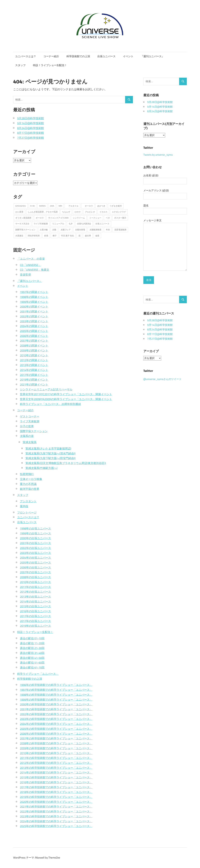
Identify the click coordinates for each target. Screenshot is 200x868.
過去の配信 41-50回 (32, 658)
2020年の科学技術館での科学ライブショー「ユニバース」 (56, 802)
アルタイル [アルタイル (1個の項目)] (72, 206)
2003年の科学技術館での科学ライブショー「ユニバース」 (56, 719)
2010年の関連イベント (34, 355)
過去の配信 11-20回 (32, 643)
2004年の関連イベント (34, 326)
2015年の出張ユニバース (35, 606)
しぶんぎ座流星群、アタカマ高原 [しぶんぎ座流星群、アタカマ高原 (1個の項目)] (43, 212)
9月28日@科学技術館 (31, 118)
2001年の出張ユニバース (35, 543)
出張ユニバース (106, 56)
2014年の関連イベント (34, 370)
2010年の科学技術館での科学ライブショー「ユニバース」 (56, 753)
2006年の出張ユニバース (35, 567)
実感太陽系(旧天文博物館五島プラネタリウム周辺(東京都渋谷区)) (66, 463)
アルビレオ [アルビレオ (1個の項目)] (90, 212)
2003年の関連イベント (34, 321)
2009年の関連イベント (34, 350)
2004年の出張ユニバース (35, 558)
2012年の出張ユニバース (35, 592)
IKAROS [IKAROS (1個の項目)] (42, 206)
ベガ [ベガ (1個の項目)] (108, 218)
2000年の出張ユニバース (35, 538)
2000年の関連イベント (34, 306)
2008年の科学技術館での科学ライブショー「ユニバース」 (56, 743)
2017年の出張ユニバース (35, 616)
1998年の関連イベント (34, 297)
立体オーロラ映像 (31, 479)
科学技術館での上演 (78, 56)
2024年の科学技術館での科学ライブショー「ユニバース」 (56, 821)
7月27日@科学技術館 (31, 138)
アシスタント (28, 501)
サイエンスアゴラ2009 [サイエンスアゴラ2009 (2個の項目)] (58, 218)
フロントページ (27, 512)
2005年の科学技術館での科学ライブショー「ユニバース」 (56, 729)
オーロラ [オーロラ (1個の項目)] (40, 218)
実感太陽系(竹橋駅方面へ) (41, 468)
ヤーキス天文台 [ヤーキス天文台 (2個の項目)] (22, 224)
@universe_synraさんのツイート (162, 379)
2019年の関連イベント (34, 380)
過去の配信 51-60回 (32, 663)
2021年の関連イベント (34, 384)
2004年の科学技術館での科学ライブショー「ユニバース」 (56, 724)
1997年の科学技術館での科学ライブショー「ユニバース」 (56, 690)
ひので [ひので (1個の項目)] (78, 212)
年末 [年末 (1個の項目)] (108, 230)
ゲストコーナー (30, 416)
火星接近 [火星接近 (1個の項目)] (19, 236)
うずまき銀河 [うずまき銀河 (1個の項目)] (116, 206)
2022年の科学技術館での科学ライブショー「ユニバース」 (56, 811)
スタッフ (20, 65)
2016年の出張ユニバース (35, 611)
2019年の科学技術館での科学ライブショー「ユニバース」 (56, 797)
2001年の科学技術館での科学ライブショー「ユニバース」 (56, 709)
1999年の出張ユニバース (35, 533)
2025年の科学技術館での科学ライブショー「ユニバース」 (56, 826)
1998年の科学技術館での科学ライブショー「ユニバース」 (56, 695)
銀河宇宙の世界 (30, 489)
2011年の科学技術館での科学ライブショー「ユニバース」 (56, 758)
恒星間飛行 (27, 474)
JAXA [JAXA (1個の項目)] (52, 206)
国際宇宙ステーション (34, 431)
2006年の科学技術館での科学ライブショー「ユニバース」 (56, 734)
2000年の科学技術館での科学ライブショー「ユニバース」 (56, 704)
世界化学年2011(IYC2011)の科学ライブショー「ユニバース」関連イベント (66, 394)
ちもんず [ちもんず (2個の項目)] (66, 212)
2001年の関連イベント (34, 311)
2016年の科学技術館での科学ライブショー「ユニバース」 (56, 782)
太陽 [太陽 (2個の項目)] (54, 230)
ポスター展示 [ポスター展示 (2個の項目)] (120, 218)
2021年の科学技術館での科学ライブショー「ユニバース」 (56, 806)
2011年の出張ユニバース (35, 587)
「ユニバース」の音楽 (31, 259)
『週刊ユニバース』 (152, 56)
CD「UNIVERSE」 (30, 265)
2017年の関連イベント (34, 375)
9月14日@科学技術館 (31, 123)
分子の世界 (27, 426)
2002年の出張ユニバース (35, 548)
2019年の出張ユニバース (35, 626)
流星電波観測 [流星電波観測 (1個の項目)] (120, 230)
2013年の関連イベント (34, 365)
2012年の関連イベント (34, 360)
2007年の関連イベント (34, 341)
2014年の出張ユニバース (35, 601)
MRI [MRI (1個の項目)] (60, 206)
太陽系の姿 (27, 436)
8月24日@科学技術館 (31, 128)
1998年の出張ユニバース (35, 528)
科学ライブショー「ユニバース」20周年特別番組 (50, 404)
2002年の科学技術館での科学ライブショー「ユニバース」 (56, 714)
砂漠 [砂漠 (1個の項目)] (46, 236)
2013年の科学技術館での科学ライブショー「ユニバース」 (56, 768)
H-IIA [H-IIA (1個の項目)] (32, 206)
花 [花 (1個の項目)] (79, 236)
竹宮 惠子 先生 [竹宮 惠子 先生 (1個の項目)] (68, 236)
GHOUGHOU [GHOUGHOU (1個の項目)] (21, 206)
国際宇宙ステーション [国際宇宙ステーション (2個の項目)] (25, 230)
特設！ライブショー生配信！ (50, 65)
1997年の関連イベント (34, 292)
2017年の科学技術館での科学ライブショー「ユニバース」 (56, 787)
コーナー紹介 (51, 56)
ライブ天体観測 (30, 421)
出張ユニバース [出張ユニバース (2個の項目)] (102, 224)
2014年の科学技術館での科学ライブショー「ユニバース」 (56, 772)
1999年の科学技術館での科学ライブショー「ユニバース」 (56, 699)
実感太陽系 (30, 442)
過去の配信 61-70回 (32, 667)
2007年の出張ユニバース (35, 572)
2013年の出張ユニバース (35, 597)
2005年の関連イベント (34, 331)
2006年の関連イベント (34, 336)
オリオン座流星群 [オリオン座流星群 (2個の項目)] (23, 218)
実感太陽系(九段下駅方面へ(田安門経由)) (50, 458)
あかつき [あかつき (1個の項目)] (101, 206)
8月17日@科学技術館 (31, 133)
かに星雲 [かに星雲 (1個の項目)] (19, 212)
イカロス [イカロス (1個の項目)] (103, 212)
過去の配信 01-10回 (32, 638)
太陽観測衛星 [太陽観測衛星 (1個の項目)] (95, 230)
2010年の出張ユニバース (35, 582)
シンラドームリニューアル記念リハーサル (46, 389)
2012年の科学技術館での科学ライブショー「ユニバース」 (56, 763)
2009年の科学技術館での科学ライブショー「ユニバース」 (56, 748)
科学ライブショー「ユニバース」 (38, 674)
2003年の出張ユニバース (35, 553)
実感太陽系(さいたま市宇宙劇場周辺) (48, 448)
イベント (128, 56)
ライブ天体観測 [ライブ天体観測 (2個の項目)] (41, 224)
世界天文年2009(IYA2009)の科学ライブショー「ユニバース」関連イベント (66, 399)
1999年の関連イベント (34, 302)
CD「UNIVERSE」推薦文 (35, 270)
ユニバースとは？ (26, 56)
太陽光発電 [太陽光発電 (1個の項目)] (80, 230)
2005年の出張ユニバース (35, 562)
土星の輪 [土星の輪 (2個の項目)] (44, 230)
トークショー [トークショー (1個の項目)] (95, 218)
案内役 (24, 506)
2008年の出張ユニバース (35, 577)
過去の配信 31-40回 (32, 653)
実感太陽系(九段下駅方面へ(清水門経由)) (50, 453)
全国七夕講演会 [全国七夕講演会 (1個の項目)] (84, 224)
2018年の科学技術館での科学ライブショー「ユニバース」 (56, 792)
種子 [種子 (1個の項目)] (55, 236)
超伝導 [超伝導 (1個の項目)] (88, 236)
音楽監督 (25, 275)
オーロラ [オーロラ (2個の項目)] (88, 206)
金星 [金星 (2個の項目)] (97, 236)
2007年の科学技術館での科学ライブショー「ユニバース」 (56, 738)
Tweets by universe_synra (158, 155)
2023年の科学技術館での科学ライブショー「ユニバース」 (56, 816)
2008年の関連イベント (34, 345)
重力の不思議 (28, 484)
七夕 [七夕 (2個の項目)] (71, 224)
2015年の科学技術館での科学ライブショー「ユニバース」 (56, 777)
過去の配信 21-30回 (32, 648)
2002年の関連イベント (34, 316)
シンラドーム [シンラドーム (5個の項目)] (79, 218)
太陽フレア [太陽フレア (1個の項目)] (66, 230)
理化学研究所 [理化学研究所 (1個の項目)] (34, 236)
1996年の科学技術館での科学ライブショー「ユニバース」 (56, 685)
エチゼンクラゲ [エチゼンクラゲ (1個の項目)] (119, 212)
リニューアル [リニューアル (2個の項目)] (58, 224)
